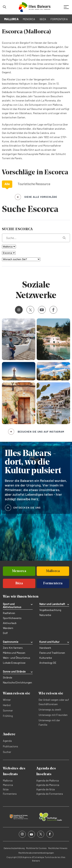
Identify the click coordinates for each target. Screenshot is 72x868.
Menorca (8, 785)
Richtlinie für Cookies (36, 848)
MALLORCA (11, 19)
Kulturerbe (46, 658)
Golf (5, 633)
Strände (7, 678)
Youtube (41, 310)
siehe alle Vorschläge (41, 197)
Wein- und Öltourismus (17, 658)
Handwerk (45, 648)
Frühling (8, 716)
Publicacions (10, 746)
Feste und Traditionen (52, 653)
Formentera (10, 794)
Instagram (18, 310)
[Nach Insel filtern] (9, 247)
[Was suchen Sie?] (36, 238)
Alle (7, 184)
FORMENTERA (59, 19)
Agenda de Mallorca (48, 780)
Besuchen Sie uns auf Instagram (41, 432)
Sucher (7, 752)
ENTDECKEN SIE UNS (27, 508)
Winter (7, 700)
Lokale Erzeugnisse (14, 663)
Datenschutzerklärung (14, 848)
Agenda (7, 741)
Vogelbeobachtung (50, 610)
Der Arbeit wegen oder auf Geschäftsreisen (54, 702)
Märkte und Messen (14, 653)
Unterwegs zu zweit (50, 709)
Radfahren (9, 613)
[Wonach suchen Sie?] (21, 259)
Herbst (7, 705)
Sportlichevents (12, 618)
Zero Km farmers (13, 648)
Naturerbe (45, 615)
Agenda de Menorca (48, 785)
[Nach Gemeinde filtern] (9, 253)
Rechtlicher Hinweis (58, 848)
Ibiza (6, 789)
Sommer (8, 710)
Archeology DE (48, 663)
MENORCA (29, 19)
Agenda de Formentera (50, 794)
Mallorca (8, 780)
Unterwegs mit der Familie (49, 722)
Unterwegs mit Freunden (53, 715)
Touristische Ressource (34, 184)
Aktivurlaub (10, 623)
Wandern (8, 628)
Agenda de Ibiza (46, 789)
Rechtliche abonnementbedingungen (36, 853)
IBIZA (43, 19)
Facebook (52, 310)
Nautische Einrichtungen (17, 683)
